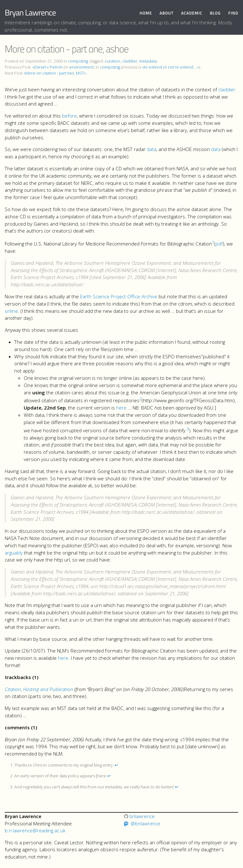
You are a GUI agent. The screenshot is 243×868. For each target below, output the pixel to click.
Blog (215, 13)
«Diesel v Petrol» (48, 67)
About (166, 13)
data (152, 149)
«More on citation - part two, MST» (55, 73)
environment (81, 67)
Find (233, 13)
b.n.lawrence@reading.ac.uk (35, 830)
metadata (148, 61)
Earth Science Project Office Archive (119, 296)
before (69, 116)
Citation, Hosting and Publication (39, 689)
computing (78, 61)
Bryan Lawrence (30, 12)
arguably (14, 553)
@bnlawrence (146, 823)
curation (112, 61)
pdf (219, 244)
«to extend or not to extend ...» (171, 67)
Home (146, 13)
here (121, 408)
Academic (192, 13)
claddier (130, 61)
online (11, 311)
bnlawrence (139, 816)
